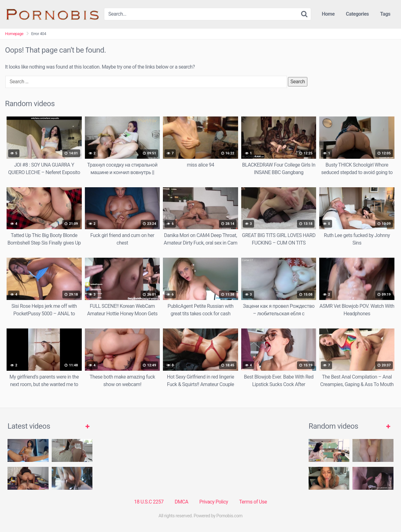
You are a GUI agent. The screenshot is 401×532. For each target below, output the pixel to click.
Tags (385, 14)
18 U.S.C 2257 (149, 502)
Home (328, 14)
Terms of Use (253, 502)
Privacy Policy (214, 502)
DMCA (182, 502)
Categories (357, 14)
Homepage (14, 34)
